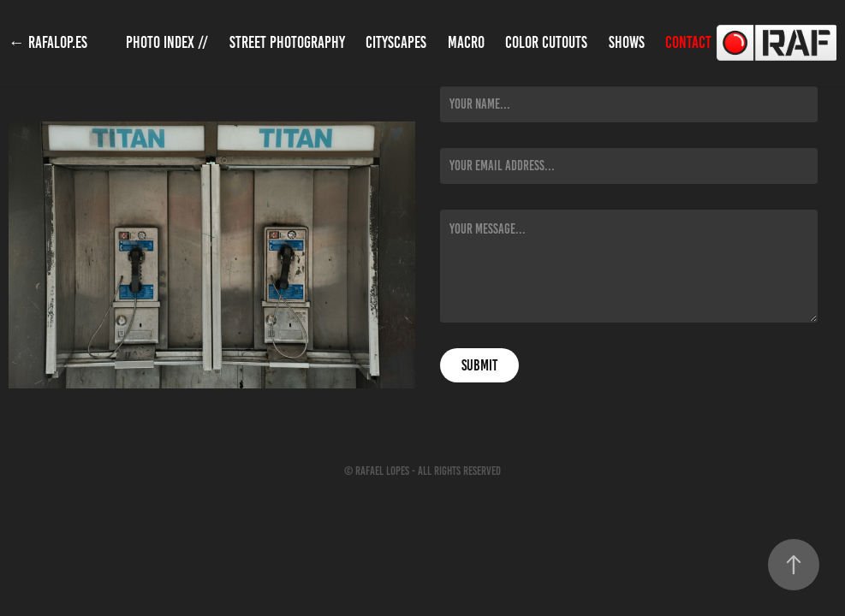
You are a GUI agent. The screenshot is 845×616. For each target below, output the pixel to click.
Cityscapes (396, 42)
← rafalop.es (48, 42)
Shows (627, 42)
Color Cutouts (546, 42)
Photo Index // (167, 42)
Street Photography (287, 42)
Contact (688, 42)
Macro (466, 42)
